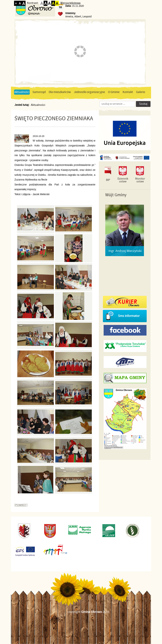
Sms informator (129, 316)
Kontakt (128, 92)
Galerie (141, 92)
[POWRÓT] (21, 505)
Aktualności (22, 92)
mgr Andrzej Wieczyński (125, 251)
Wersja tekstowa (70, 3)
